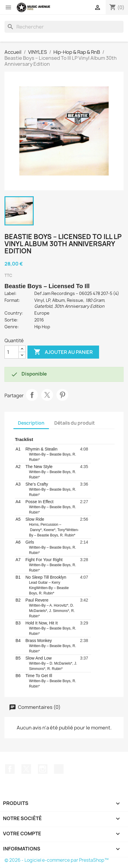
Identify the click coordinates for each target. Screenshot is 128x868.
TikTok (59, 769)
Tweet (47, 395)
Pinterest (62, 395)
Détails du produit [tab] (75, 423)
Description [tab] (31, 423)
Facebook (10, 769)
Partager (32, 395)
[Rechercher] (64, 27)
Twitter (26, 769)
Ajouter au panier (63, 352)
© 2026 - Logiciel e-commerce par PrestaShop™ (57, 860)
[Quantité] (12, 352)
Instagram (43, 769)
